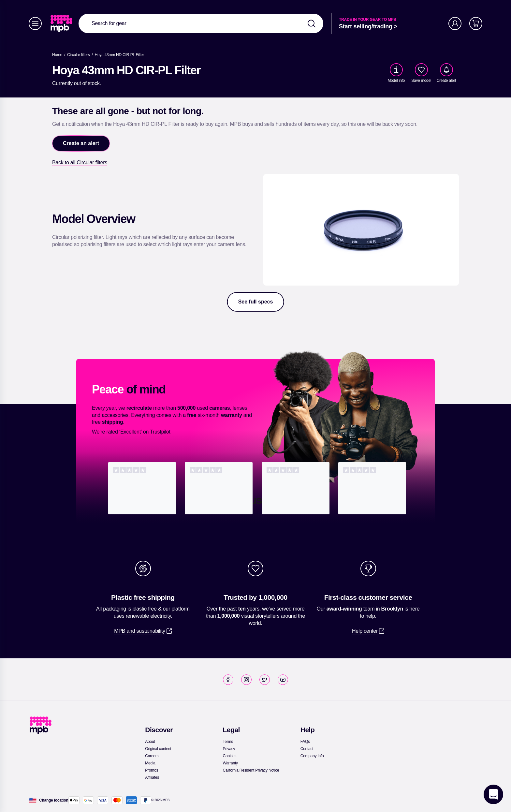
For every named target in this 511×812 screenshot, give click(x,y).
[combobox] (201, 23)
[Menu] (35, 23)
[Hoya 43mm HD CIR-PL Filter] (119, 55)
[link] (62, 23)
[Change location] (54, 800)
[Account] (455, 23)
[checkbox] (421, 70)
